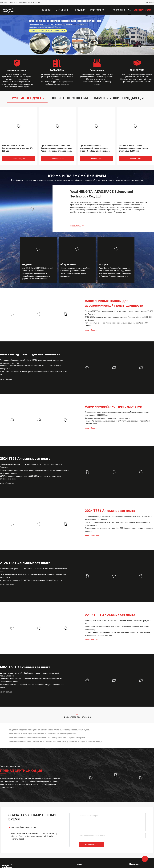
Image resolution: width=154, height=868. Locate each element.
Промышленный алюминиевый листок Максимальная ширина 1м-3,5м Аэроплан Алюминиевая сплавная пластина (118, 634)
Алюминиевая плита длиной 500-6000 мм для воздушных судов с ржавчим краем (47, 738)
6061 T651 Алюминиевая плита (25, 667)
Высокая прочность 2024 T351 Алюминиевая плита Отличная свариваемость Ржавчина (31, 466)
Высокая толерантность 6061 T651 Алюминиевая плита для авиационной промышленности (30, 674)
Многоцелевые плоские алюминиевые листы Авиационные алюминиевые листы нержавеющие (118, 628)
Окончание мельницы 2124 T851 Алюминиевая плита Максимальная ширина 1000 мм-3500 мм (33, 576)
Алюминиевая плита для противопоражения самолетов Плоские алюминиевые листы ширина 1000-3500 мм (117, 414)
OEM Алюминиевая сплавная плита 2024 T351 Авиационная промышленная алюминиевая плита (31, 477)
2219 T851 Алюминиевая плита (110, 615)
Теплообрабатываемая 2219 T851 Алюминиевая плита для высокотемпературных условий (118, 622)
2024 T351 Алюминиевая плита (25, 459)
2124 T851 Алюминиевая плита (25, 563)
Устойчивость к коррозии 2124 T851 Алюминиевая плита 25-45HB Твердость (31, 580)
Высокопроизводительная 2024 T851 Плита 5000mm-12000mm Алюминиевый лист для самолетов (118, 524)
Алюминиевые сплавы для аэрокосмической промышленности (114, 303)
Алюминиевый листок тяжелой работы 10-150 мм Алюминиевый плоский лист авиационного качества (32, 361)
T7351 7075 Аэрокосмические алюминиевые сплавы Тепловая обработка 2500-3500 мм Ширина (119, 319)
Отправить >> (91, 844)
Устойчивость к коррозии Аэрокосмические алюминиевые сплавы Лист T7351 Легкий (117, 324)
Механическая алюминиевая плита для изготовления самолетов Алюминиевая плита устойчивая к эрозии (34, 472)
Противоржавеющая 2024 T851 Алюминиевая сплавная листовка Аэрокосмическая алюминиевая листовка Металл (56, 148)
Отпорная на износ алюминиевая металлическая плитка (108, 418)
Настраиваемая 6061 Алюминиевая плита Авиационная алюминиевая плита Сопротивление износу (31, 680)
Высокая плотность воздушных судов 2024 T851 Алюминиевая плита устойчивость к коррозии (119, 530)
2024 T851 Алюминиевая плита (110, 511)
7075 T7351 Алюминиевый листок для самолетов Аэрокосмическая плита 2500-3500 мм (34, 373)
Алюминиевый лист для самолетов (113, 406)
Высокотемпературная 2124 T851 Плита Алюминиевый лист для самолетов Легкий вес (33, 570)
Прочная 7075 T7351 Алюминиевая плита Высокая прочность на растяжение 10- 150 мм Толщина (119, 313)
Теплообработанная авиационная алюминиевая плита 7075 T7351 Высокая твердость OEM (30, 367)
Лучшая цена (19, 159)
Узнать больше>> (77, 226)
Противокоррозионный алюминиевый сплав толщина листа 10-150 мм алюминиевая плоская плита (94, 148)
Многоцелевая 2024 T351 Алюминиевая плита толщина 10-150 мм (17, 148)
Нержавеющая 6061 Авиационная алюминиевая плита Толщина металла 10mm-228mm (32, 686)
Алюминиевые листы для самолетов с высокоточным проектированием (42, 734)
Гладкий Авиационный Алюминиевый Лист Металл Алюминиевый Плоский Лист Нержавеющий (117, 422)
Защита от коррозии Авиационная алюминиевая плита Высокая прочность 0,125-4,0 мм (50, 730)
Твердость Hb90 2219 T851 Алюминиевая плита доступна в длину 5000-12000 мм (133, 148)
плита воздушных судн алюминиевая (30, 354)
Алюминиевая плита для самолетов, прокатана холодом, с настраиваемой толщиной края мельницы (55, 741)
